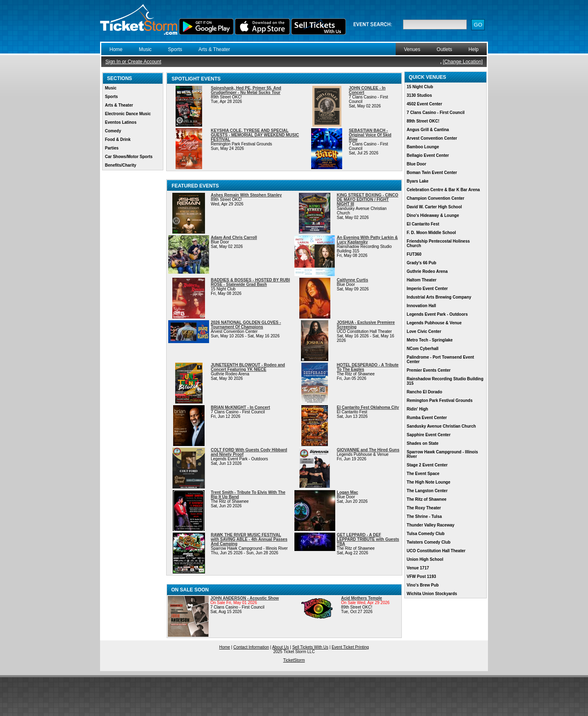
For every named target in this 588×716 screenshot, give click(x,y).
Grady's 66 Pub (421, 263)
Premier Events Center (429, 370)
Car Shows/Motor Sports (129, 157)
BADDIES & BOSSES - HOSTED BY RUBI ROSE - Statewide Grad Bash (250, 282)
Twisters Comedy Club (429, 542)
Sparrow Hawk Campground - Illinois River (442, 454)
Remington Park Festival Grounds (440, 400)
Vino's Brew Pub (423, 585)
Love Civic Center (424, 331)
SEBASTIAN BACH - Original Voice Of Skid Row (370, 135)
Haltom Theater (422, 280)
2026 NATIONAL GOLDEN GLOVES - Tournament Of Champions (246, 325)
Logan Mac (347, 492)
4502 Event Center (424, 104)
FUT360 (414, 254)
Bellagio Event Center (428, 155)
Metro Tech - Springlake (430, 340)
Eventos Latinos (121, 122)
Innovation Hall (421, 306)
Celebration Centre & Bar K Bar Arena (443, 190)
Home (116, 49)
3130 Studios (419, 95)
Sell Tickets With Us (310, 647)
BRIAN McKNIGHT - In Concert (240, 407)
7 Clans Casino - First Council (436, 113)
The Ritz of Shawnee (427, 499)
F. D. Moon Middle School (431, 233)
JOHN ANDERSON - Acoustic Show (245, 598)
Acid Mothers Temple (361, 598)
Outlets (444, 49)
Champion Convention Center (435, 198)
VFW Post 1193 (421, 577)
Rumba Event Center (427, 418)
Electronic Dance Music (128, 114)
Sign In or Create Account (133, 62)
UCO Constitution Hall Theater (436, 551)
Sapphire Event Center (429, 435)
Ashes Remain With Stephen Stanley (246, 195)
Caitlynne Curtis (353, 280)
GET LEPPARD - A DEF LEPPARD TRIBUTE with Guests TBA (368, 539)
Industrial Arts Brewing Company (439, 297)
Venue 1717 (418, 568)
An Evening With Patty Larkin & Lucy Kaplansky (367, 240)
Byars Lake (418, 181)
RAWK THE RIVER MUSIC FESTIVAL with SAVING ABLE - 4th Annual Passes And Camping (249, 539)
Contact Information (251, 647)
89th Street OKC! (423, 121)
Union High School (425, 559)
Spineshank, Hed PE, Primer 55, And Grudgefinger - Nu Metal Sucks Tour (246, 90)
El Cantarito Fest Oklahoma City (368, 407)
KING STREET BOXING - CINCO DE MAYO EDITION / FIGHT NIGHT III (368, 200)
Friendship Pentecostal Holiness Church (438, 243)
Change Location (463, 62)
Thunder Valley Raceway (431, 525)
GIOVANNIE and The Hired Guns (368, 450)
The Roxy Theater (424, 508)
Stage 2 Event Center (427, 465)
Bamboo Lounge (423, 147)
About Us (280, 647)
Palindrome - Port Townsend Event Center (440, 359)
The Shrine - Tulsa (424, 516)
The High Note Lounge (429, 482)
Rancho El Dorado (424, 392)
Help (473, 49)
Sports (175, 49)
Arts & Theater (214, 49)
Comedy (113, 131)
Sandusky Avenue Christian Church (441, 426)
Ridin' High (417, 409)
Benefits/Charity (121, 165)
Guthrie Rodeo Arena (427, 271)
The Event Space (423, 474)
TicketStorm (294, 660)
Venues (412, 49)
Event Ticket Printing (350, 647)
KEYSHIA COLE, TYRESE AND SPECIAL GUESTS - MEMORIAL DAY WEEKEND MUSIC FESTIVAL (255, 135)
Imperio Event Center (427, 289)
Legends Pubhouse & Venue (434, 323)
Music (145, 49)
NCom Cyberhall (423, 349)
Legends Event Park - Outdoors (437, 314)
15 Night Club (420, 87)
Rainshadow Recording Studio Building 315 (445, 381)
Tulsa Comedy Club (426, 534)
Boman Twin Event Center (432, 173)
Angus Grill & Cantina (428, 130)
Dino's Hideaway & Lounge (433, 215)
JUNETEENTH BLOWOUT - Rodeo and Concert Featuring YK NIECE (248, 367)
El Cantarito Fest (423, 224)
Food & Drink (118, 139)
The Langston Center (427, 491)
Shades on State (423, 443)
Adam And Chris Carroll (234, 238)
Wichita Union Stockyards (432, 594)
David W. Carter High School (434, 207)
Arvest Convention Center (432, 138)
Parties (112, 148)
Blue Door (416, 164)
